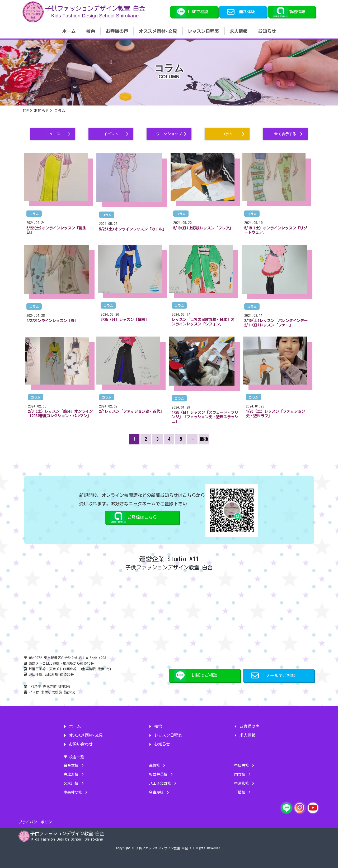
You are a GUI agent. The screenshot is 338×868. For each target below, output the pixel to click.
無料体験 (241, 12)
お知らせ (267, 31)
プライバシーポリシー (37, 822)
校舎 (91, 31)
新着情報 (297, 12)
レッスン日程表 (203, 31)
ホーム (69, 31)
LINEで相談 (198, 12)
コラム (34, 214)
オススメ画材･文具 (158, 31)
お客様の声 (117, 31)
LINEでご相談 (205, 675)
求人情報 (238, 31)
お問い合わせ (81, 744)
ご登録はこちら (142, 517)
